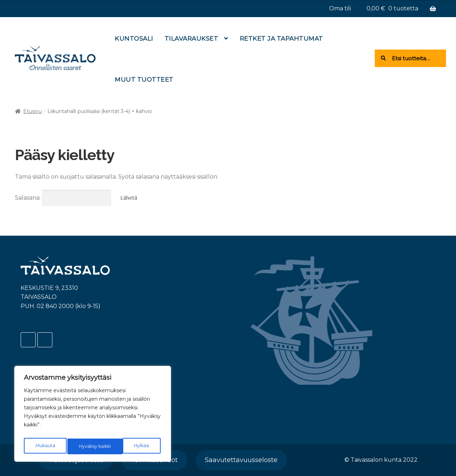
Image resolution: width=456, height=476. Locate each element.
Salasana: (63, 198)
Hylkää (86, 446)
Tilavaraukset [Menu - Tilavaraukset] (191, 39)
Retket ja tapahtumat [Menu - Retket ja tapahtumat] (281, 39)
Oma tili (340, 8)
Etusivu (32, 111)
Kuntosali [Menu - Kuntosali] (134, 39)
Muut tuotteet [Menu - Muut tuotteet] (144, 80)
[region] (93, 416)
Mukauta (45, 446)
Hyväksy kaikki (134, 446)
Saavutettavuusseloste (241, 460)
